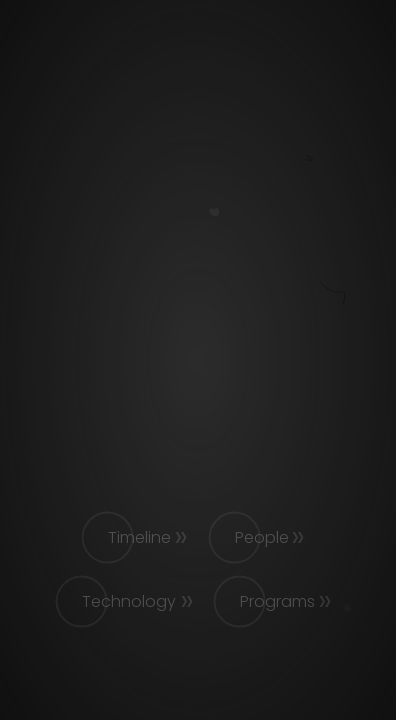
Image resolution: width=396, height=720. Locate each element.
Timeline (139, 537)
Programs (277, 601)
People (262, 537)
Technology (129, 601)
